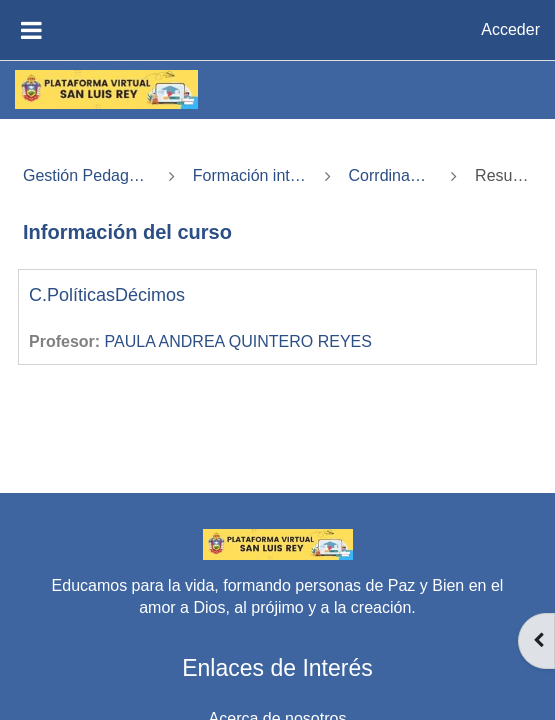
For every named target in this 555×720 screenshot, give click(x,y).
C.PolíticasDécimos (107, 295)
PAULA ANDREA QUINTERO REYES (238, 341)
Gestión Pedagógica (87, 175)
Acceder (510, 29)
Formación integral (250, 175)
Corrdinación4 (391, 175)
